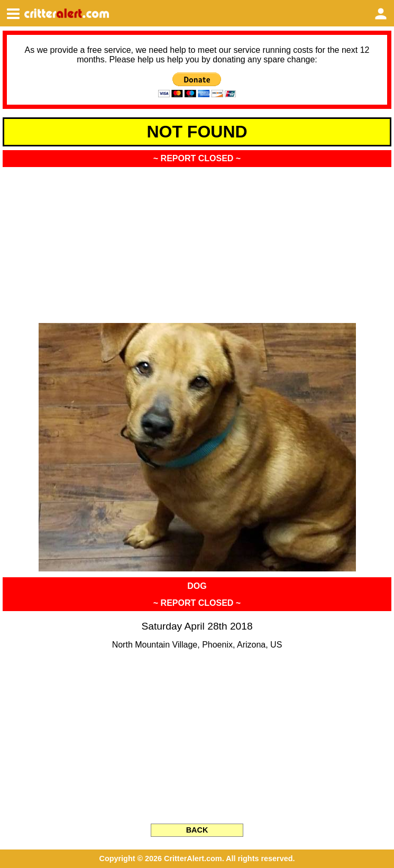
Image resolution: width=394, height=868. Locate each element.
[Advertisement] (197, 242)
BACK (197, 830)
